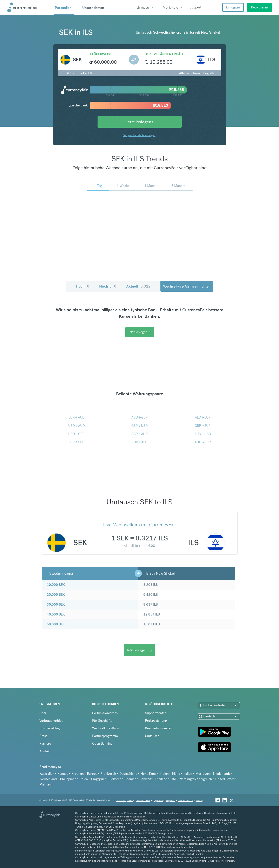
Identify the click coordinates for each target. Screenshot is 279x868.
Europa (92, 774)
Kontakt (45, 751)
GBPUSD (139, 426)
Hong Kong (149, 774)
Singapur (98, 779)
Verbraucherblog (51, 721)
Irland (176, 774)
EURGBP (76, 442)
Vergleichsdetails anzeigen (139, 135)
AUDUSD (203, 434)
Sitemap (200, 800)
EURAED (140, 442)
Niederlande (222, 774)
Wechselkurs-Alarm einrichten (187, 286)
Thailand (161, 779)
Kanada (63, 774)
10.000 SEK (56, 585)
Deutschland (128, 774)
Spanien (130, 779)
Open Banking (102, 744)
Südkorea (114, 779)
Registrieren (260, 7)
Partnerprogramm (105, 736)
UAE (174, 779)
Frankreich (108, 774)
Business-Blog (49, 728)
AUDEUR (203, 442)
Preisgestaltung (156, 721)
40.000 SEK (56, 614)
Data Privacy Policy (124, 800)
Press (43, 736)
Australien (47, 774)
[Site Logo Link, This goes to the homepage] (29, 7)
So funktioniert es (105, 713)
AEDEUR (203, 417)
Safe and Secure (186, 800)
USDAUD (77, 426)
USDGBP (76, 434)
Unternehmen (93, 8)
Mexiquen (203, 774)
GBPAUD (139, 434)
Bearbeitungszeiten (159, 728)
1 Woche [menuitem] (123, 186)
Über (43, 713)
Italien (188, 774)
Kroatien (78, 774)
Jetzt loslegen (140, 332)
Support (195, 7)
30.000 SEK (56, 604)
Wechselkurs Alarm (106, 728)
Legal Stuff (158, 800)
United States (225, 779)
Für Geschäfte (102, 721)
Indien (164, 774)
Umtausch (152, 736)
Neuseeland (48, 779)
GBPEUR (203, 426)
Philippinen (68, 779)
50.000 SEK (56, 624)
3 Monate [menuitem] (178, 186)
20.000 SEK (56, 595)
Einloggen (233, 7)
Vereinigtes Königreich (196, 779)
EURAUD (77, 417)
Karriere (45, 744)
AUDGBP (139, 417)
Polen (84, 779)
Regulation (171, 800)
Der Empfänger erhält (164, 54)
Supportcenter (155, 713)
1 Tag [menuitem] (98, 186)
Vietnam (46, 784)
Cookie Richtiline (143, 800)
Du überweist (100, 54)
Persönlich (63, 8)
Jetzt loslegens (140, 122)
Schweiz (146, 779)
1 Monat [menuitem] (150, 186)
